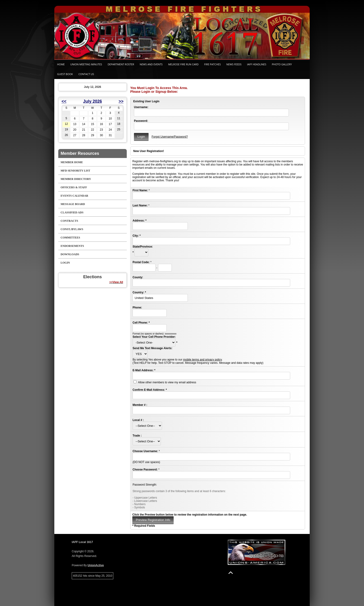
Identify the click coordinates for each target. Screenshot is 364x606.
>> (121, 101)
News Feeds (234, 64)
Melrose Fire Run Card (183, 64)
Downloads (70, 254)
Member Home (72, 162)
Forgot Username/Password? (170, 137)
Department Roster (121, 64)
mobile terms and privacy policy (202, 360)
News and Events (151, 64)
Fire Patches (213, 64)
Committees (70, 238)
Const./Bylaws (72, 229)
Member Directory (76, 179)
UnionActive (96, 565)
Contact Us (86, 74)
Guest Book (65, 74)
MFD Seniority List (75, 171)
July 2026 (93, 101)
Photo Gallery (282, 64)
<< (64, 101)
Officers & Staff (74, 187)
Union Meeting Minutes (86, 64)
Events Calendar (74, 196)
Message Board (73, 204)
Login (65, 263)
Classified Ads (72, 212)
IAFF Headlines (257, 64)
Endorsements (72, 246)
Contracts (69, 221)
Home (61, 64)
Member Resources (80, 153)
